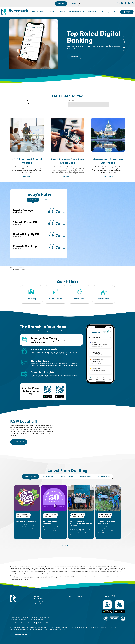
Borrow (50, 12)
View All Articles (67, 546)
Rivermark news (30, 477)
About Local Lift (20, 442)
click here (61, 629)
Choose (30, 104)
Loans (46, 200)
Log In (127, 12)
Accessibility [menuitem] (31, 623)
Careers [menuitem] (79, 596)
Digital (61, 12)
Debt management (85, 477)
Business (73, 4)
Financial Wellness (76, 12)
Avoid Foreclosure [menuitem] (44, 623)
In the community (104, 477)
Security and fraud (48, 477)
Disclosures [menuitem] (14, 623)
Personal (61, 4)
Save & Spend (37, 12)
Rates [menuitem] (69, 596)
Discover (91, 12)
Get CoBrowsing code (21, 635)
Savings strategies (67, 477)
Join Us (112, 12)
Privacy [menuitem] (22, 623)
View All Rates (17, 212)
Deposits (33, 200)
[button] (124, 36)
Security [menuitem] (70, 601)
